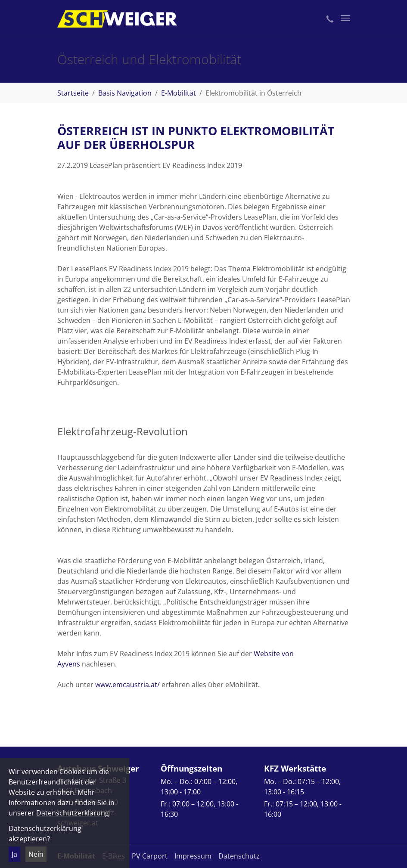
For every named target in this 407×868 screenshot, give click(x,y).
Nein (36, 854)
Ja (14, 854)
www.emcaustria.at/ (127, 685)
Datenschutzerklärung (73, 813)
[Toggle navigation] (345, 18)
